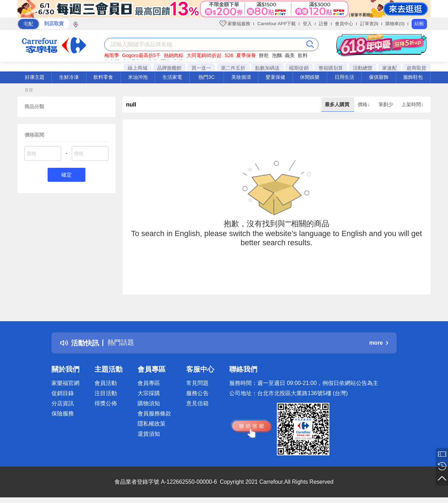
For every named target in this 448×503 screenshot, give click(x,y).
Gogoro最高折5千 (141, 55)
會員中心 (344, 24)
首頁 (29, 90)
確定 (66, 175)
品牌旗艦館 (169, 68)
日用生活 (344, 77)
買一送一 (201, 68)
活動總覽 (363, 68)
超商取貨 (416, 68)
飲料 (303, 55)
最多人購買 (338, 104)
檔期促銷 (299, 68)
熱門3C (206, 77)
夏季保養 (246, 55)
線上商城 (138, 68)
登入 (307, 24)
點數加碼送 (267, 68)
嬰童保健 (275, 77)
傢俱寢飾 (379, 77)
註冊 (323, 24)
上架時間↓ (412, 104)
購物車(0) (395, 24)
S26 (229, 55)
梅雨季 (112, 55)
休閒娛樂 (310, 77)
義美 (290, 55)
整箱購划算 (331, 68)
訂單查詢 (369, 24)
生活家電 (172, 77)
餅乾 (264, 55)
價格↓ (365, 104)
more (379, 343)
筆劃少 (386, 104)
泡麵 (277, 55)
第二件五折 (233, 68)
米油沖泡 (138, 77)
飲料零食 (103, 77)
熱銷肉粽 (174, 55)
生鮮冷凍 (69, 77)
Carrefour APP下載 (276, 24)
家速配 (390, 68)
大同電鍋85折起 (204, 55)
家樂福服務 (235, 23)
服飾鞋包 (413, 77)
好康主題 (35, 77)
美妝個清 (241, 77)
